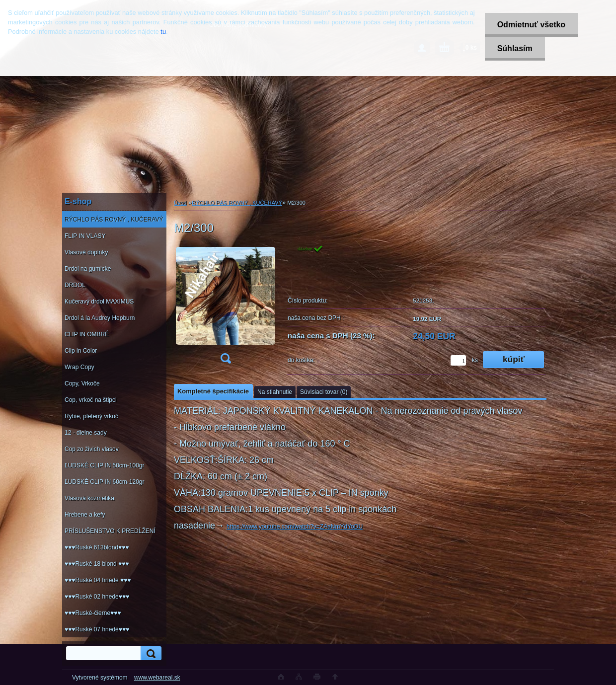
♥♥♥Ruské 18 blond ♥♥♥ (97, 564)
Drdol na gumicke (88, 269)
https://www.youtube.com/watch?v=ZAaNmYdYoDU (295, 527)
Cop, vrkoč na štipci (91, 400)
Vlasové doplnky (86, 252)
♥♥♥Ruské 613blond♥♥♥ (97, 547)
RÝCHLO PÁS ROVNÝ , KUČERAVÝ (114, 220)
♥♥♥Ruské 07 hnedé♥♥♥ (97, 629)
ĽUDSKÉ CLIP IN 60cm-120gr (105, 482)
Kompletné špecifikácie (213, 391)
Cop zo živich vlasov (92, 449)
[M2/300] (226, 307)
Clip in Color (81, 351)
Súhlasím (515, 48)
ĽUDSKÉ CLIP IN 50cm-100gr (105, 465)
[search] (150, 653)
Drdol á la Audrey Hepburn (100, 318)
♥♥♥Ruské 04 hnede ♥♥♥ (98, 580)
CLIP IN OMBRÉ (87, 334)
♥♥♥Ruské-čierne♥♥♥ (93, 613)
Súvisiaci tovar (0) (324, 392)
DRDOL (75, 285)
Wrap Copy (79, 367)
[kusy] (458, 360)
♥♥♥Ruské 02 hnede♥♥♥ (97, 597)
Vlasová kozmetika (89, 498)
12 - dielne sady (86, 433)
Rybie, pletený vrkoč (91, 416)
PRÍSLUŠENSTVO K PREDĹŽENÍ (110, 531)
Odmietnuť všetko (531, 25)
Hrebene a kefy (85, 515)
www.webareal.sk (157, 678)
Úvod (180, 203)
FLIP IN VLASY (85, 236)
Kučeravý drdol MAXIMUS (99, 302)
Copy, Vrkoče (82, 383)
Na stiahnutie (275, 392)
